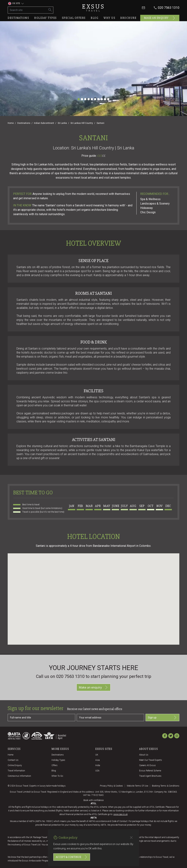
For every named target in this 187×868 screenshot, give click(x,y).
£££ (101, 156)
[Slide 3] (85, 99)
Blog (95, 18)
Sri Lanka (62, 123)
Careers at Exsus (147, 765)
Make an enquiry (160, 18)
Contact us (13, 760)
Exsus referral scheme (150, 771)
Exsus (93, 8)
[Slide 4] (89, 99)
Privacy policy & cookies (111, 786)
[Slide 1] (79, 99)
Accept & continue (72, 857)
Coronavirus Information (19, 776)
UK (97, 755)
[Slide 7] (98, 99)
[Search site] (27, 10)
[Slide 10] (108, 99)
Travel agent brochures (150, 776)
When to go (57, 776)
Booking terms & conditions (166, 786)
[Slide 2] (82, 99)
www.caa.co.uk (121, 814)
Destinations (18, 18)
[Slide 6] (95, 99)
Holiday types (45, 18)
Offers (55, 765)
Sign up (162, 718)
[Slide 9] (105, 99)
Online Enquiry (15, 765)
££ (104, 156)
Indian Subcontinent (44, 123)
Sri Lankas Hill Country (82, 123)
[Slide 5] (92, 99)
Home (11, 123)
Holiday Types (58, 760)
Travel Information (16, 771)
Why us (109, 18)
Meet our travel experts (151, 760)
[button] (93, 596)
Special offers (74, 18)
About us (144, 755)
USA (97, 771)
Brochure (128, 18)
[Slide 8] (102, 99)
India (98, 765)
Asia (98, 760)
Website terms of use (137, 786)
